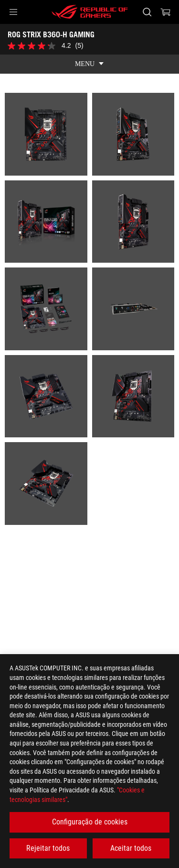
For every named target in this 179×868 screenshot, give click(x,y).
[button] (13, 12)
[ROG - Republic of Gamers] (90, 12)
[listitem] (46, 134)
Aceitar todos (131, 848)
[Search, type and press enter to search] (147, 12)
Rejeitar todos (48, 848)
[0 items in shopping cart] (166, 12)
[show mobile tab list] (89, 64)
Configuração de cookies (90, 822)
